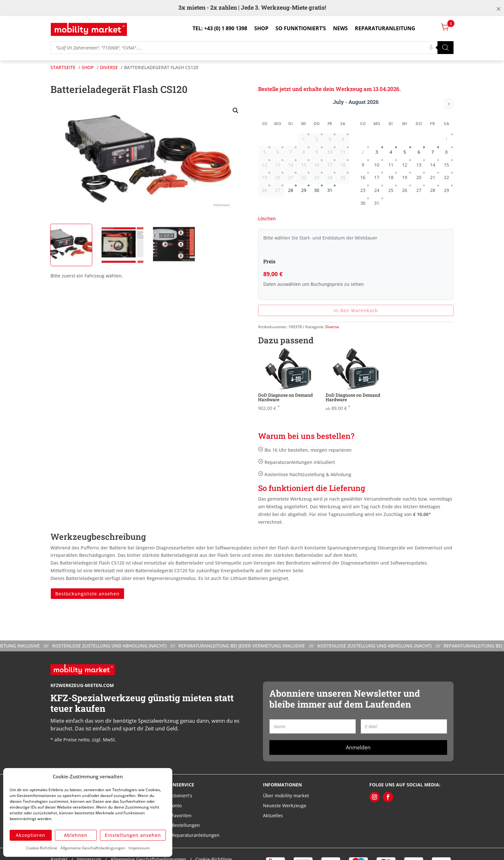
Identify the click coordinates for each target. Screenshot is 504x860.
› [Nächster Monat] (449, 104)
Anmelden (358, 747)
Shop (261, 28)
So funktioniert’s (301, 28)
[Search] (446, 48)
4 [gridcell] (393, 151)
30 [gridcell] (318, 189)
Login (427, 28)
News (340, 28)
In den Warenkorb (356, 310)
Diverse (332, 327)
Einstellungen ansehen (133, 835)
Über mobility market (286, 796)
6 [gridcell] (421, 151)
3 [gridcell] (379, 151)
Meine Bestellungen (178, 825)
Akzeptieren (31, 835)
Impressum (139, 848)
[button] (236, 111)
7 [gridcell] (435, 151)
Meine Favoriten (174, 815)
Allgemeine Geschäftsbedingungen (93, 848)
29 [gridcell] (305, 189)
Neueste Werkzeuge (285, 806)
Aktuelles (273, 815)
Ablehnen (76, 835)
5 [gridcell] (407, 151)
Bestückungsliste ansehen (87, 594)
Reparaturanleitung (385, 28)
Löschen (267, 218)
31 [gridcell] (331, 189)
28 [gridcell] (292, 189)
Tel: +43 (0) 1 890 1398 (220, 28)
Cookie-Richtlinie (42, 848)
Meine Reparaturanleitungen (188, 835)
